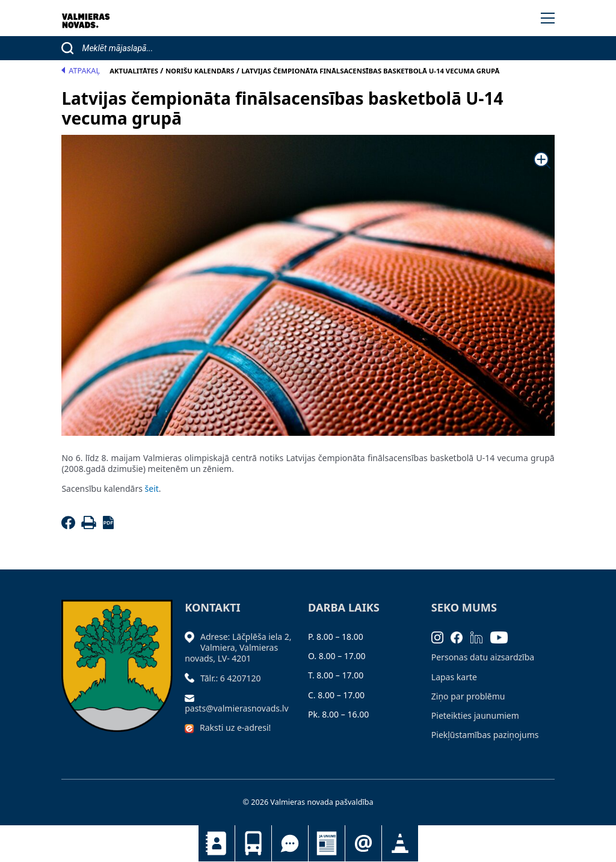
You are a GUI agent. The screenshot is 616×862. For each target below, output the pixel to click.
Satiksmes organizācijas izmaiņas (400, 843)
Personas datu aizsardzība (483, 657)
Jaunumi (327, 843)
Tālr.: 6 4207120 (231, 678)
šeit (152, 488)
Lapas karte (454, 677)
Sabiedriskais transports (253, 843)
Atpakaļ (81, 71)
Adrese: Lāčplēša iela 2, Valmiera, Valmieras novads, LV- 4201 (238, 647)
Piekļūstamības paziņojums (485, 735)
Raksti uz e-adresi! (235, 727)
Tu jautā (290, 843)
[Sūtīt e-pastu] (192, 697)
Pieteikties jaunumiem (363, 843)
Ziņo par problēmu (468, 696)
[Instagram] (441, 637)
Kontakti (217, 843)
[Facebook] (70, 526)
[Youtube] (503, 637)
